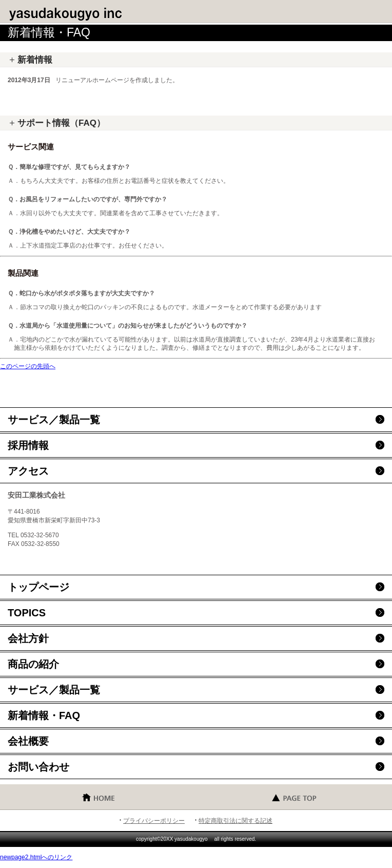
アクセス (28, 471)
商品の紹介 (33, 664)
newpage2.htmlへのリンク (36, 857)
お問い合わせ (38, 767)
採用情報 (28, 445)
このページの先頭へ (28, 366)
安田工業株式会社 (82, 13)
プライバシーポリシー (154, 821)
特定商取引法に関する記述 (236, 821)
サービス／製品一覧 (54, 420)
